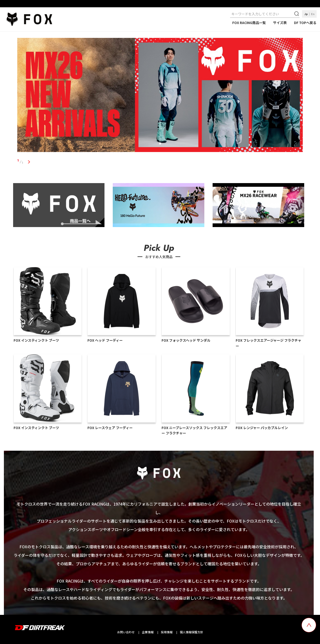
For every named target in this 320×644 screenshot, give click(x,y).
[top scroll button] (309, 625)
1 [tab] (29, 162)
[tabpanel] (160, 96)
